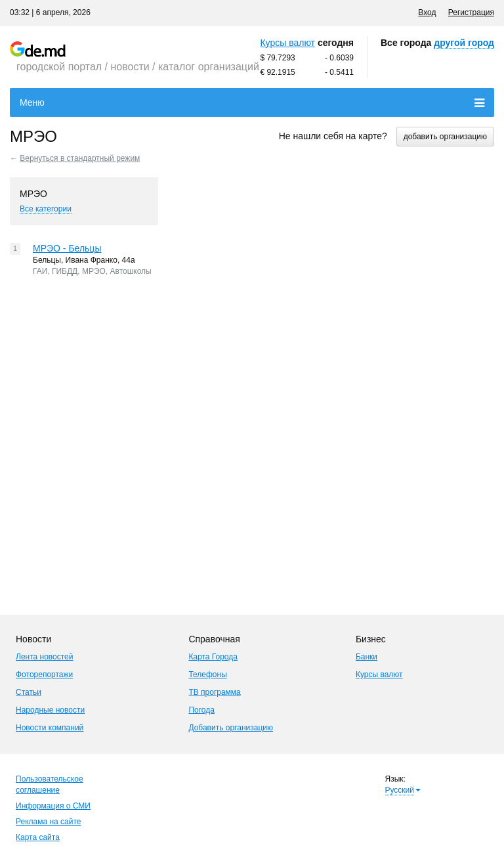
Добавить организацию (231, 728)
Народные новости (50, 710)
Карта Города (213, 657)
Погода (201, 710)
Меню (252, 103)
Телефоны (207, 675)
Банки (367, 657)
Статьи (29, 692)
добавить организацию (445, 137)
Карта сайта (38, 837)
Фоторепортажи (44, 675)
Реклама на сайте (49, 822)
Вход (427, 12)
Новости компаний (50, 728)
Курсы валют (287, 43)
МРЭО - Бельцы (67, 248)
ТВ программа (214, 692)
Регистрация (471, 12)
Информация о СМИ (53, 806)
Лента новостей (45, 657)
